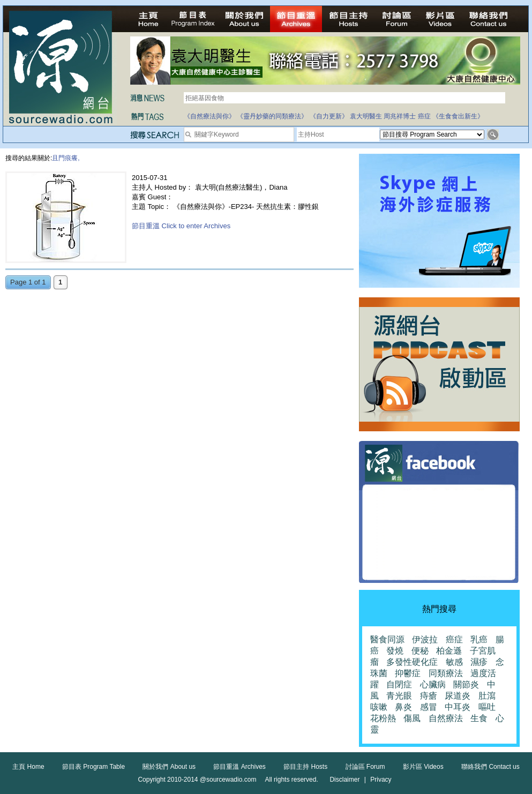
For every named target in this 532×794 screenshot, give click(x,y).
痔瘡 (429, 696)
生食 (479, 718)
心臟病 (433, 684)
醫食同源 (387, 639)
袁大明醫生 (366, 116)
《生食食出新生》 (458, 116)
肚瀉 (487, 696)
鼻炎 (403, 707)
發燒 (395, 651)
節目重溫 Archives (239, 767)
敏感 (454, 662)
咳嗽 (379, 707)
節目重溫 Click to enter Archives (181, 226)
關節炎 (466, 684)
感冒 (429, 707)
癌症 (424, 116)
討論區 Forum (365, 767)
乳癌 (479, 639)
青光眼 (399, 696)
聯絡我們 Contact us (490, 767)
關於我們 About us (169, 767)
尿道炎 (458, 696)
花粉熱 (383, 718)
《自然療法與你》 (209, 116)
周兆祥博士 (400, 116)
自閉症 (399, 684)
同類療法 (446, 673)
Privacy (381, 780)
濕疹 (479, 662)
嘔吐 (487, 707)
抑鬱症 (408, 673)
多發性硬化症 (412, 662)
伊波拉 (425, 639)
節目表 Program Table (93, 767)
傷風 (412, 718)
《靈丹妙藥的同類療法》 (272, 116)
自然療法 (446, 718)
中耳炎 (458, 707)
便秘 (420, 651)
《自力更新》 (329, 116)
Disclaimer (344, 780)
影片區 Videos (423, 767)
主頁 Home (28, 767)
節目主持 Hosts (305, 767)
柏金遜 (449, 651)
